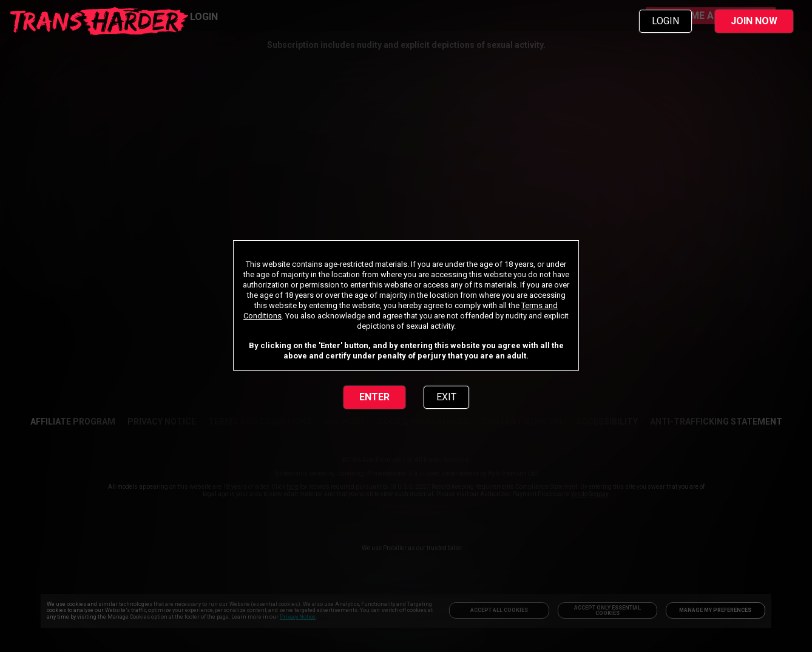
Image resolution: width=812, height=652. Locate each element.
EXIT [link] (446, 397)
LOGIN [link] (665, 21)
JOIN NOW (754, 21)
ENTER (374, 397)
